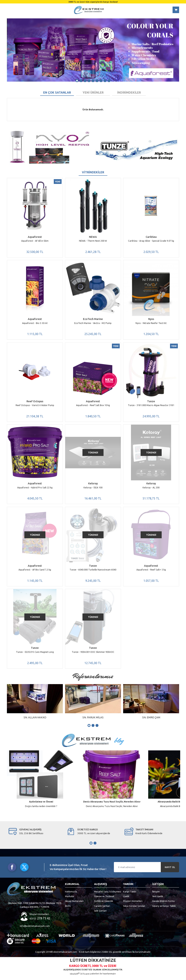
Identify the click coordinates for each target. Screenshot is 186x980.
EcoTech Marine (93, 320)
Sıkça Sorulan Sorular (134, 910)
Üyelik (126, 900)
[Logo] (89, 10)
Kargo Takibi (130, 895)
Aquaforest (35, 237)
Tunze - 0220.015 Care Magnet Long (35, 655)
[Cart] (176, 10)
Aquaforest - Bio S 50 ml (35, 324)
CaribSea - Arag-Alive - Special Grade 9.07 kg (151, 241)
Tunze (151, 403)
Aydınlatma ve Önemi (41, 805)
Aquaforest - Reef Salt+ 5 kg (151, 572)
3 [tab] (85, 81)
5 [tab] (93, 81)
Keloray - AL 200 (151, 489)
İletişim (156, 895)
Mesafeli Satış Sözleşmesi (108, 895)
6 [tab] (97, 81)
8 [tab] (105, 81)
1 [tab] (77, 81)
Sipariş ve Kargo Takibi (164, 910)
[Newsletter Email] (146, 871)
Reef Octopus (35, 403)
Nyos (151, 320)
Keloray (93, 485)
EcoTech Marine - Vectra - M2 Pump (93, 324)
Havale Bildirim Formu (163, 905)
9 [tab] (109, 81)
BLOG (68, 910)
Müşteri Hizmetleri (133, 905)
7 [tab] (101, 81)
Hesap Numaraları (74, 905)
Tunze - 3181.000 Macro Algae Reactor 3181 (151, 406)
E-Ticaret (85, 978)
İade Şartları (100, 914)
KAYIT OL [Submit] (170, 871)
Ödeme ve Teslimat (104, 900)
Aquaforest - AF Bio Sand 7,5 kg (35, 572)
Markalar (70, 900)
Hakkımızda (71, 895)
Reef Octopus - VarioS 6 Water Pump (35, 406)
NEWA (93, 237)
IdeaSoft (75, 977)
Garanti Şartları (102, 910)
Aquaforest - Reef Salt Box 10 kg (93, 406)
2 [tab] (81, 81)
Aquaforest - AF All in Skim (35, 241)
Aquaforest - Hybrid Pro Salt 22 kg (35, 489)
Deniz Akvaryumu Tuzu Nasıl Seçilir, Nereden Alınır (112, 805)
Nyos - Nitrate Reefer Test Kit (151, 324)
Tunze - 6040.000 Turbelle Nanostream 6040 (93, 572)
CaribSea (151, 237)
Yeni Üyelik (158, 900)
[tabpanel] (93, 50)
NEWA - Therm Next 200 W (93, 241)
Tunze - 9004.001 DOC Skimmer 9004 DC (93, 655)
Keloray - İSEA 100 (93, 489)
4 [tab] (89, 81)
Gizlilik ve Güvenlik (104, 905)
